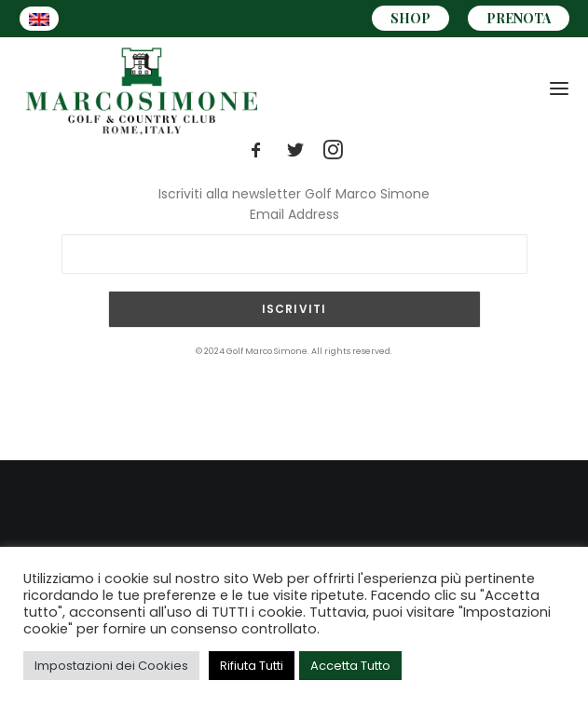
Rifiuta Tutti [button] (252, 666)
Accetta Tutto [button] (350, 666)
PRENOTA (519, 18)
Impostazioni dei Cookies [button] (111, 666)
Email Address (294, 214)
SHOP (410, 18)
